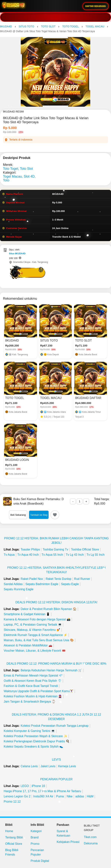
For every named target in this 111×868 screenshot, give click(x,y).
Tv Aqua (9, 555)
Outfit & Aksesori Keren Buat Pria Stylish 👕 (33, 681)
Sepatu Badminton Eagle (42, 584)
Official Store (14, 844)
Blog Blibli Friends (12, 852)
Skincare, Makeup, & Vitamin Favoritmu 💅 (32, 630)
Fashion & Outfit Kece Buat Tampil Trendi (31, 686)
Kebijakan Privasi (68, 842)
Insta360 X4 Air (43, 796)
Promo (35, 844)
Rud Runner (82, 579)
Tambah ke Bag (39, 515)
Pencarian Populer (56, 779)
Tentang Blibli (14, 837)
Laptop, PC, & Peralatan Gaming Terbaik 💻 (33, 625)
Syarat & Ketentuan (63, 833)
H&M (90, 796)
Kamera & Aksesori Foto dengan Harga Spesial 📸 (37, 619)
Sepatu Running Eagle (19, 589)
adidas (80, 796)
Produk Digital (40, 861)
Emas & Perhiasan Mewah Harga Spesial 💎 (33, 675)
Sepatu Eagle (70, 584)
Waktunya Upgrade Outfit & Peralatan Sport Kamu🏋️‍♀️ (39, 691)
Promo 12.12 (12, 802)
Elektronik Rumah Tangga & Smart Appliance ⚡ (35, 635)
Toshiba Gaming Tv (55, 549)
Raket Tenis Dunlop (58, 579)
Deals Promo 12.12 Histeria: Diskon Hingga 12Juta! (56, 602)
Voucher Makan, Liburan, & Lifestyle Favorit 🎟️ (35, 651)
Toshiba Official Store (85, 549)
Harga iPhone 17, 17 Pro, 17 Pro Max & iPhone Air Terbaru (42, 791)
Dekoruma (91, 843)
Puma (60, 796)
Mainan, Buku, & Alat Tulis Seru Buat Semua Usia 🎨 (39, 640)
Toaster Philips (30, 549)
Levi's (56, 760)
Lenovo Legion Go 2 (17, 796)
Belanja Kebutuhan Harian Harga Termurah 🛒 (51, 670)
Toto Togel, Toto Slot (18, 169)
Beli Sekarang (18, 515)
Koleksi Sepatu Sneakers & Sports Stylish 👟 (33, 747)
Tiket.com (90, 837)
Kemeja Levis (67, 766)
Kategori (36, 831)
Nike (69, 796)
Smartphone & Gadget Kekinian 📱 (27, 614)
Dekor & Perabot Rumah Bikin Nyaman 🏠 (49, 609)
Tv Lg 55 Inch (96, 555)
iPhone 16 (38, 786)
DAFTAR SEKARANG (96, 6)
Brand (35, 837)
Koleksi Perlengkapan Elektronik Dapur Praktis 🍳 (37, 741)
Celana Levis (29, 766)
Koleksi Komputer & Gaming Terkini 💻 (29, 731)
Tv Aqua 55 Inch (52, 555)
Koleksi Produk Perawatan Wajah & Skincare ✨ (35, 736)
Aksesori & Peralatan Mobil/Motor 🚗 (28, 645)
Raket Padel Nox (32, 579)
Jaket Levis (48, 766)
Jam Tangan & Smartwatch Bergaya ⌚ (30, 702)
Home (9, 831)
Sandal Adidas (13, 584)
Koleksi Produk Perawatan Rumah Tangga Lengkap (54, 726)
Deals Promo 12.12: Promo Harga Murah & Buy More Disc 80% (56, 664)
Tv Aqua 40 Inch (28, 555)
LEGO (25, 786)
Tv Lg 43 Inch (75, 555)
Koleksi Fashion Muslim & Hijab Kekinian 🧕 (33, 696)
